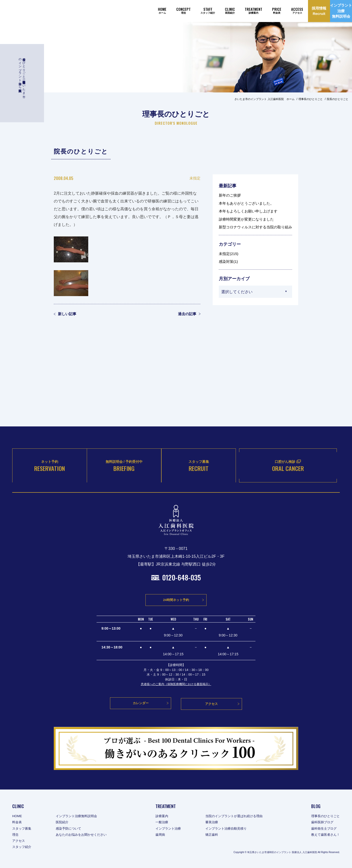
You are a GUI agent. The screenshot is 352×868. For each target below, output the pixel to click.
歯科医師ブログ (321, 823)
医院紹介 (64, 823)
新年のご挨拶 (230, 195)
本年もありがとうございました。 (246, 203)
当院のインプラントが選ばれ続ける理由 (236, 817)
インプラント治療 (167, 829)
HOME (17, 817)
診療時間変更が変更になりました (246, 219)
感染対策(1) (228, 262)
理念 (16, 835)
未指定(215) (229, 254)
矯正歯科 (212, 835)
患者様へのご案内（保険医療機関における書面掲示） (176, 687)
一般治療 (161, 823)
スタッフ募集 (22, 829)
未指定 (195, 178)
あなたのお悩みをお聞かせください (85, 835)
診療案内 (161, 817)
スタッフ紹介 (22, 848)
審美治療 (212, 823)
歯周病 (159, 835)
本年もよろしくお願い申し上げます (248, 211)
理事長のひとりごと (324, 817)
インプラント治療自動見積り (228, 829)
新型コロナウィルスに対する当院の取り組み (255, 227)
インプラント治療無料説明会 (79, 817)
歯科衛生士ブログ (323, 829)
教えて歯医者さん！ (324, 835)
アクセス (19, 842)
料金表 (17, 823)
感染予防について (71, 829)
